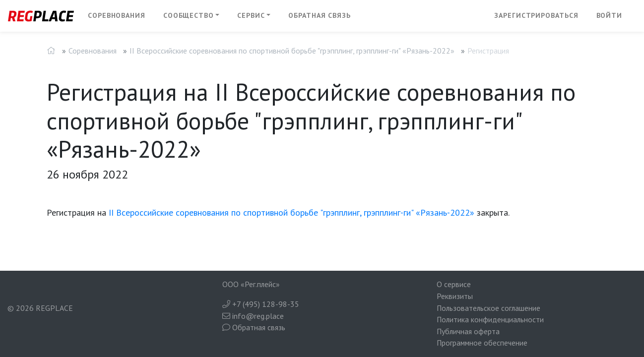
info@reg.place (253, 316)
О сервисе (454, 284)
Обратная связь (320, 15)
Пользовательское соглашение (488, 308)
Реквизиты (455, 296)
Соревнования (117, 15)
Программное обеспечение (482, 343)
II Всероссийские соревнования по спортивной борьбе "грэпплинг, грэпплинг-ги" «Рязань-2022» (292, 51)
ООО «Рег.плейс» (251, 284)
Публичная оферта (468, 331)
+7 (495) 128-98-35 (261, 304)
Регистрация (488, 51)
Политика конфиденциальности (490, 319)
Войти (610, 15)
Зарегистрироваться (536, 15)
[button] (192, 16)
